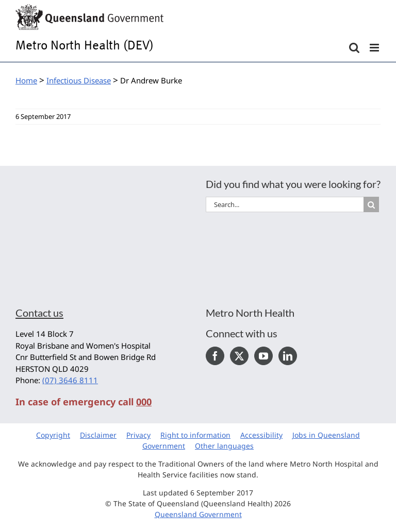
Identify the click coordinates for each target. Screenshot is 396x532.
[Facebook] (215, 356)
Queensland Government (198, 514)
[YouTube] (263, 356)
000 (144, 402)
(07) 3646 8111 (70, 380)
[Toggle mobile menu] (375, 48)
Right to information (195, 435)
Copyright (53, 435)
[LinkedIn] (288, 356)
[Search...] (285, 204)
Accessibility (261, 435)
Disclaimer (98, 435)
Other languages (224, 446)
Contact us (39, 313)
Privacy (138, 435)
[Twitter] (239, 356)
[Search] (371, 204)
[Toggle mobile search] (354, 48)
